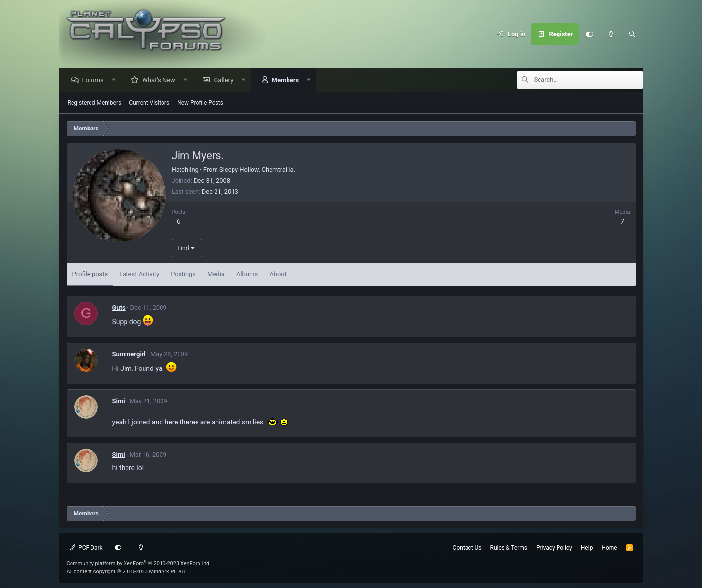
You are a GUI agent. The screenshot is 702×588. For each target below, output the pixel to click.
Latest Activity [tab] (139, 274)
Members (288, 81)
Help (587, 548)
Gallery (226, 81)
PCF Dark (86, 548)
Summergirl (129, 355)
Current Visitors (149, 103)
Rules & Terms (509, 548)
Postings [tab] (183, 274)
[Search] (632, 34)
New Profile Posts (200, 103)
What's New (161, 81)
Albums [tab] (247, 274)
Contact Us (467, 548)
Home (609, 548)
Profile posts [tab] (90, 274)
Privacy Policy (554, 548)
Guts (119, 308)
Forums (95, 81)
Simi (119, 401)
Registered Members (95, 103)
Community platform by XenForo (139, 563)
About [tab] (278, 274)
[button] (116, 81)
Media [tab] (216, 274)
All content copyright (126, 572)
